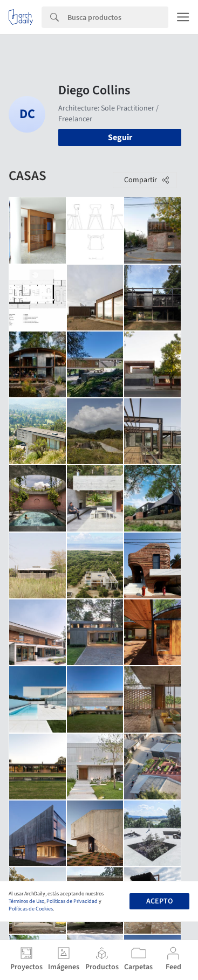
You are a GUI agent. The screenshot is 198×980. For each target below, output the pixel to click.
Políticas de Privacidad (72, 901)
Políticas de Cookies (31, 909)
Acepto (159, 901)
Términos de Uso (26, 901)
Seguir (120, 137)
